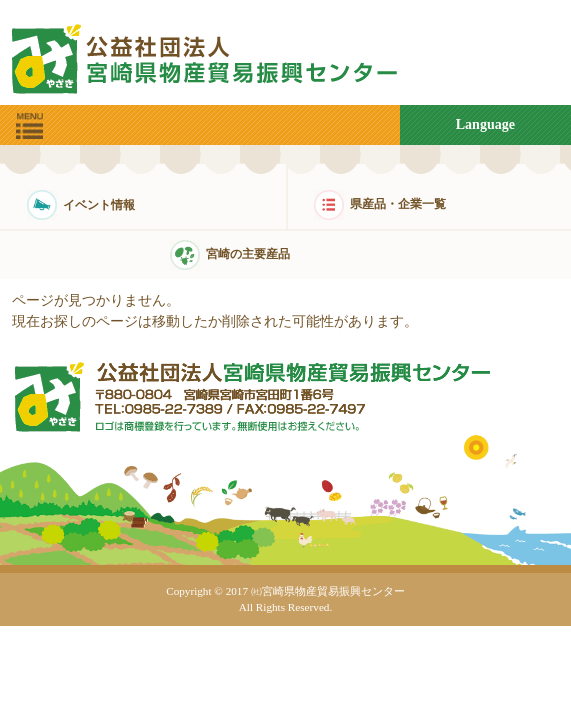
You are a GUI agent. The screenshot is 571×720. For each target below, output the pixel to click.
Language (485, 124)
